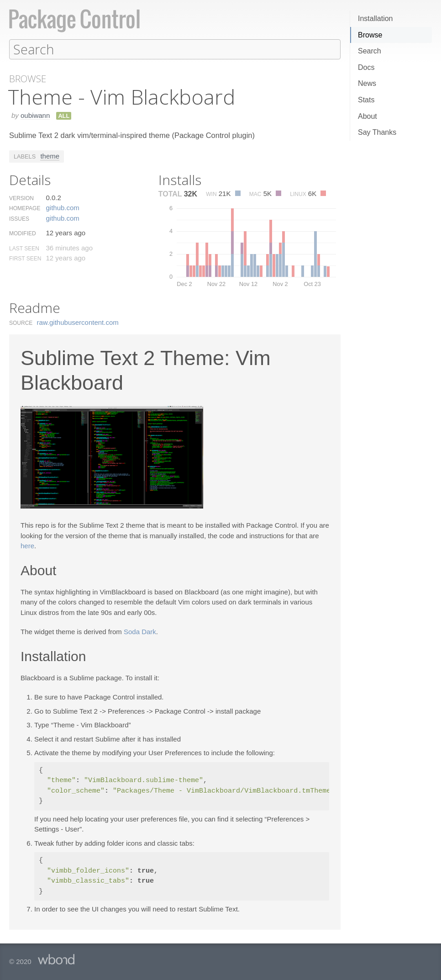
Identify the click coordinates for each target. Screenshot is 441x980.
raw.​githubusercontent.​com (78, 322)
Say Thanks (377, 132)
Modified (23, 233)
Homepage (25, 208)
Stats (366, 100)
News (367, 83)
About (367, 116)
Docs (366, 67)
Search (370, 51)
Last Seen (24, 248)
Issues (19, 218)
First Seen (25, 258)
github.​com (62, 207)
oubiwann (35, 115)
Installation (375, 19)
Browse (370, 35)
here (27, 545)
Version (21, 198)
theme (50, 156)
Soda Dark (140, 631)
